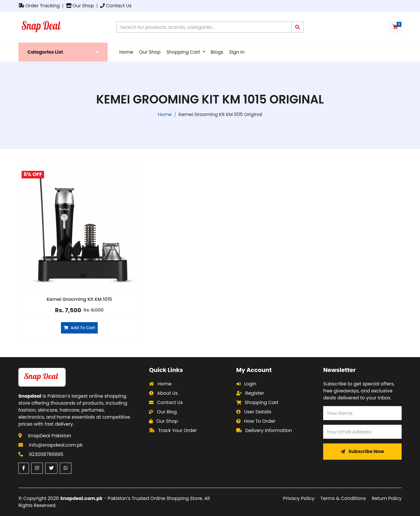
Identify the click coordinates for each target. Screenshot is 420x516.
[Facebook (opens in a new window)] (24, 468)
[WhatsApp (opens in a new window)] (66, 468)
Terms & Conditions (343, 498)
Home (126, 52)
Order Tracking (39, 6)
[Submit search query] (297, 27)
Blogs (217, 52)
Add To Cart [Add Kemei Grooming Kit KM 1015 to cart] (79, 328)
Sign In (237, 52)
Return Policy (387, 498)
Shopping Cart (184, 52)
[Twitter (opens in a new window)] (51, 468)
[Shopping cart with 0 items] (395, 27)
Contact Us (116, 6)
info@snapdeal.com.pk (56, 445)
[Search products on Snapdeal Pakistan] (204, 27)
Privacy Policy (299, 498)
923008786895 (46, 454)
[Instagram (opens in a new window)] (37, 468)
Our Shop (80, 6)
